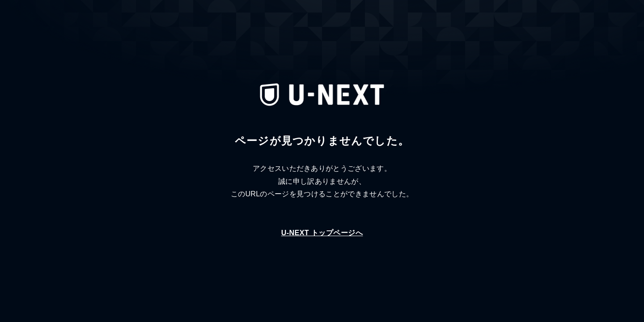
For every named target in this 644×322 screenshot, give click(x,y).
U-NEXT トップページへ (322, 233)
